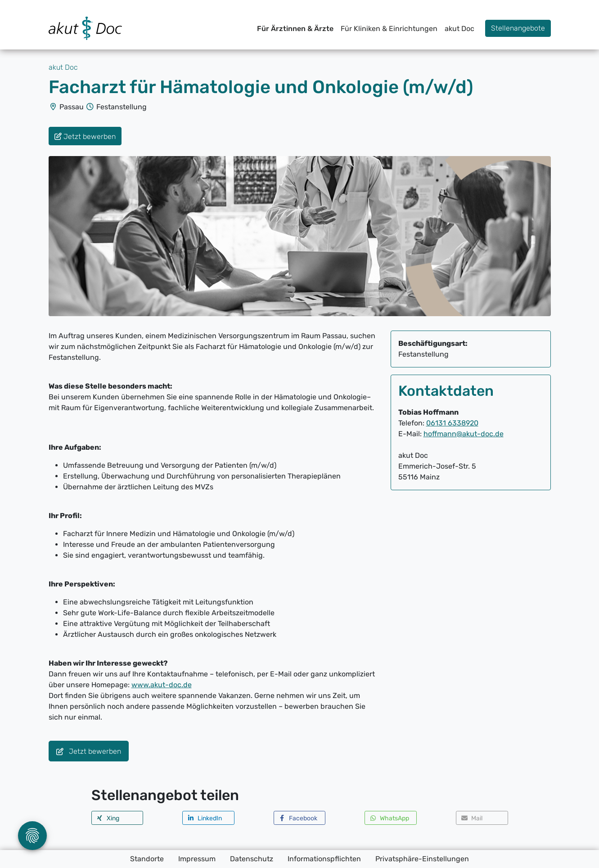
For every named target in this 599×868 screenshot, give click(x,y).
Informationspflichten (324, 859)
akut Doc (459, 29)
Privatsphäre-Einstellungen (422, 859)
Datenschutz (252, 859)
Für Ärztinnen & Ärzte (295, 29)
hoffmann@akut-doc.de (464, 434)
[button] (117, 818)
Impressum (197, 859)
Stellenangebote (518, 28)
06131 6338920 (452, 423)
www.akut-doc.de (162, 685)
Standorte (147, 859)
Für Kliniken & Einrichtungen (389, 29)
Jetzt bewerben (89, 752)
